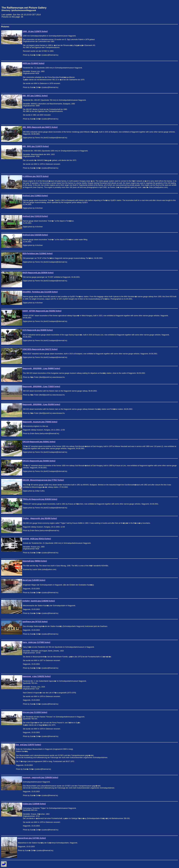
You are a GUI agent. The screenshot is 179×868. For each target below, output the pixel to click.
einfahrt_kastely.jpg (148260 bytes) (39, 601)
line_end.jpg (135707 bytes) (28, 745)
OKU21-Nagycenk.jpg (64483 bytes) (39, 461)
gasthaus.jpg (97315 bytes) (35, 622)
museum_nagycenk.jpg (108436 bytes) (40, 777)
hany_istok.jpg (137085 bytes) (36, 642)
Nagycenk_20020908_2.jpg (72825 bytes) (41, 386)
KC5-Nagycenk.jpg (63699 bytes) (38, 330)
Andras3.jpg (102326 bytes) (35, 235)
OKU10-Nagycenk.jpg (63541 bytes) (39, 442)
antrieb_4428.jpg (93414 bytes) (37, 539)
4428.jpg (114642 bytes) (33, 63)
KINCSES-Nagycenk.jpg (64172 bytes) (40, 349)
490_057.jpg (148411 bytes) (35, 96)
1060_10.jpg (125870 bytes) (35, 31)
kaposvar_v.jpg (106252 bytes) (37, 676)
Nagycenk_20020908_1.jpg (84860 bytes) (41, 368)
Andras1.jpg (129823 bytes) (35, 196)
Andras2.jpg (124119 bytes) (35, 216)
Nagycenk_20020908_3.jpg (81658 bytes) (41, 404)
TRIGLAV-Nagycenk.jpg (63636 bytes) (40, 499)
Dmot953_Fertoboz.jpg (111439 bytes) (40, 292)
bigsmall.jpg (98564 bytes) (35, 561)
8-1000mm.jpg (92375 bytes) (36, 176)
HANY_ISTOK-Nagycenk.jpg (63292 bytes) (42, 311)
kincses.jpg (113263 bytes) (35, 712)
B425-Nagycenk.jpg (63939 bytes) (38, 273)
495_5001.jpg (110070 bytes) (36, 146)
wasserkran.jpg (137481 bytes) (32, 838)
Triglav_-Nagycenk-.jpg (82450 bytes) (40, 518)
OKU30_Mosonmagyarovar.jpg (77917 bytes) (43, 480)
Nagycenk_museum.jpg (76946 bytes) (40, 422)
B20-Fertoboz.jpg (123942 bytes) (38, 253)
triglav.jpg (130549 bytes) (34, 804)
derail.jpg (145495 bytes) (34, 580)
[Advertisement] (165, 12)
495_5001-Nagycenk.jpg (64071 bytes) (40, 127)
